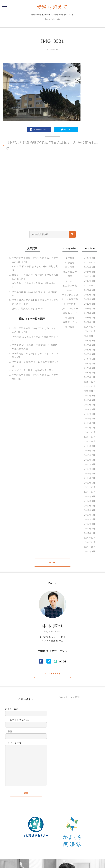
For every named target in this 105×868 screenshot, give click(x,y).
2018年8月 (90, 451)
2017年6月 (90, 510)
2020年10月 (90, 336)
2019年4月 (90, 414)
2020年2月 (90, 373)
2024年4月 (90, 267)
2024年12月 (90, 263)
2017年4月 (90, 519)
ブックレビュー (70, 309)
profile (62, 864)
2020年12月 (90, 327)
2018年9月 (90, 446)
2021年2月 (90, 322)
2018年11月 (90, 437)
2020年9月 (90, 341)
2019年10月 (90, 391)
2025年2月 (90, 258)
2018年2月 (90, 478)
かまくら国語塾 (70, 299)
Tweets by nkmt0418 (69, 697)
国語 (70, 276)
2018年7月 (90, 455)
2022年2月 (90, 304)
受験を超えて (52, 7)
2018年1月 (90, 483)
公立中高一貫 (70, 286)
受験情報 (70, 258)
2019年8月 (90, 400)
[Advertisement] (52, 196)
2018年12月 (90, 432)
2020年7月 (90, 350)
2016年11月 (90, 542)
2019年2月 (90, 423)
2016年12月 (90, 538)
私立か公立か (70, 272)
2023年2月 (90, 281)
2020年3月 (90, 368)
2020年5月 (90, 359)
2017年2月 (90, 529)
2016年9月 (90, 552)
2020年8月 (90, 345)
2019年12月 (90, 382)
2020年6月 (90, 354)
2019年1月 (90, 428)
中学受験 (70, 263)
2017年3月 (90, 524)
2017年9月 (90, 497)
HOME (52, 563)
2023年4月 (90, 276)
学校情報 (70, 318)
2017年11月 (90, 492)
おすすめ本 (70, 304)
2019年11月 (90, 387)
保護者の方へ (70, 322)
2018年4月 (90, 469)
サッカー (70, 281)
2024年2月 (90, 272)
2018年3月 (90, 474)
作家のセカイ (70, 313)
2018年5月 (90, 464)
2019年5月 (90, 409)
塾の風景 (70, 327)
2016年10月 (90, 547)
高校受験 (70, 267)
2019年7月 (90, 405)
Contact (70, 864)
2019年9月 (90, 396)
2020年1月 (90, 377)
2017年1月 (90, 533)
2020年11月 (90, 331)
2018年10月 (90, 442)
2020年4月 (90, 364)
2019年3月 (90, 419)
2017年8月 (90, 501)
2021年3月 (90, 318)
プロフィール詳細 (52, 674)
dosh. (70, 290)
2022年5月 (90, 299)
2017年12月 (90, 487)
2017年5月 (90, 515)
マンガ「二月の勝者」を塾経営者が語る (33, 370)
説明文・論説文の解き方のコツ (28, 309)
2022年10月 (90, 286)
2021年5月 (90, 313)
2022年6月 (90, 295)
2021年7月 (90, 309)
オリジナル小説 (70, 295)
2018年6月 (90, 460)
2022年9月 (90, 290)
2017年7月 (90, 506)
